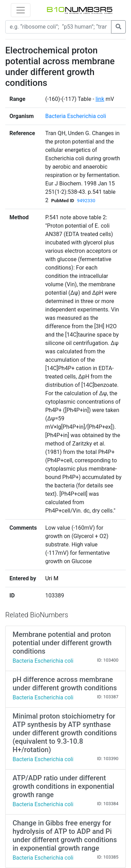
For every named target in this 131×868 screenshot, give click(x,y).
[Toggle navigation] (21, 10)
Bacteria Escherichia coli (75, 116)
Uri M (52, 578)
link (100, 99)
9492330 (86, 201)
